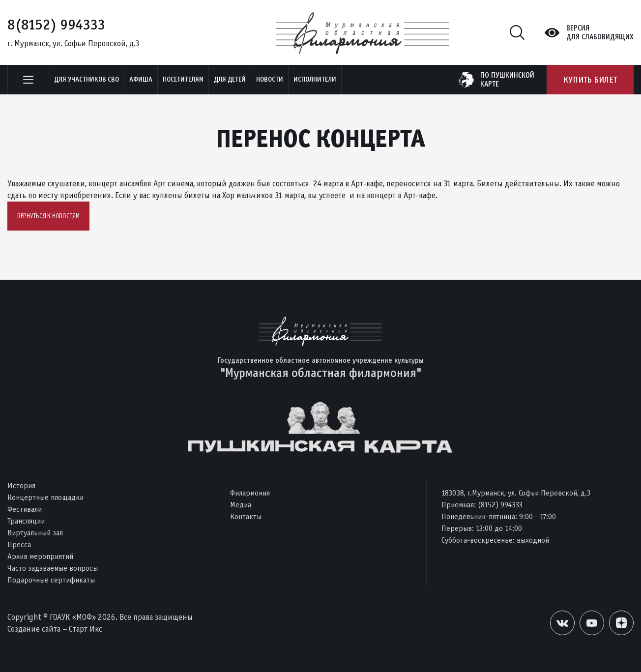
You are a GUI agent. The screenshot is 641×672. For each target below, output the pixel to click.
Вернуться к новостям (48, 216)
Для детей (230, 79)
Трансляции (26, 521)
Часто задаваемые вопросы (53, 568)
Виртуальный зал (35, 533)
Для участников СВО (87, 79)
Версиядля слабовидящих (600, 32)
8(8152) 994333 (56, 25)
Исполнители (315, 79)
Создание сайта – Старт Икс (55, 629)
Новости (270, 79)
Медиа (241, 505)
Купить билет (590, 80)
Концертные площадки (45, 497)
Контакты (246, 516)
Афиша (141, 79)
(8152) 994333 (500, 505)
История (21, 485)
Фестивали (25, 509)
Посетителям (183, 79)
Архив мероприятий (40, 556)
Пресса (19, 544)
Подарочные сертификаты (51, 580)
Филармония (250, 493)
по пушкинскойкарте (507, 80)
